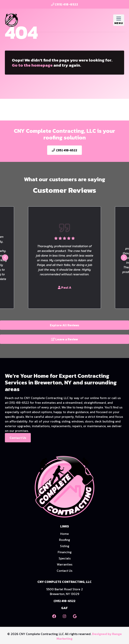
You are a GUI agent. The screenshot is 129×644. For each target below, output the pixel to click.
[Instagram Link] (64, 616)
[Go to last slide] (5, 258)
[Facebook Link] (54, 616)
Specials (65, 558)
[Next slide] (124, 258)
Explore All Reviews (64, 325)
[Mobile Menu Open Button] (119, 20)
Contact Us (18, 445)
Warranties (65, 564)
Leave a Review (65, 339)
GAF (64, 608)
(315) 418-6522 (65, 4)
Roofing (64, 540)
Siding (65, 546)
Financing (65, 552)
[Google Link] (75, 616)
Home (64, 534)
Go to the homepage (32, 65)
